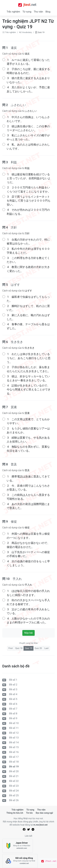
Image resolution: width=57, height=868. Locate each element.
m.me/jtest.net (41, 825)
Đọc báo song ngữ (44, 813)
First (11, 648)
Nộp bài (28, 633)
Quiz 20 (38, 648)
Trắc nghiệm (13, 12)
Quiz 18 (19, 648)
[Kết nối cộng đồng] (20, 861)
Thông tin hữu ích (15, 813)
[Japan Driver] (18, 846)
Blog (48, 12)
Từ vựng (27, 12)
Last (46, 648)
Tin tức (29, 813)
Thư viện (38, 12)
